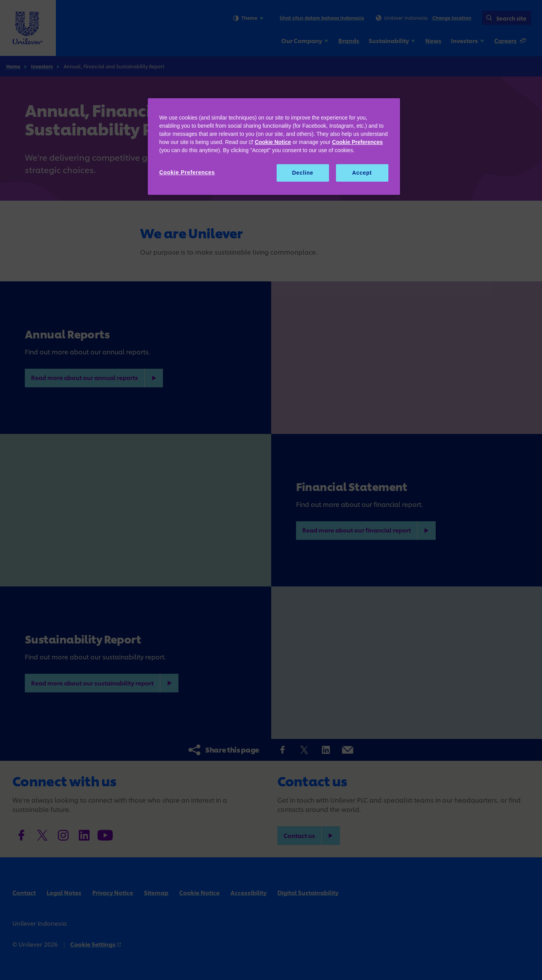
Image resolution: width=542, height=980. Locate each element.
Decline (303, 173)
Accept (362, 173)
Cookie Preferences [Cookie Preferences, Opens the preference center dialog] (187, 172)
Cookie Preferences (358, 142)
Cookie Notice (273, 142)
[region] (274, 147)
